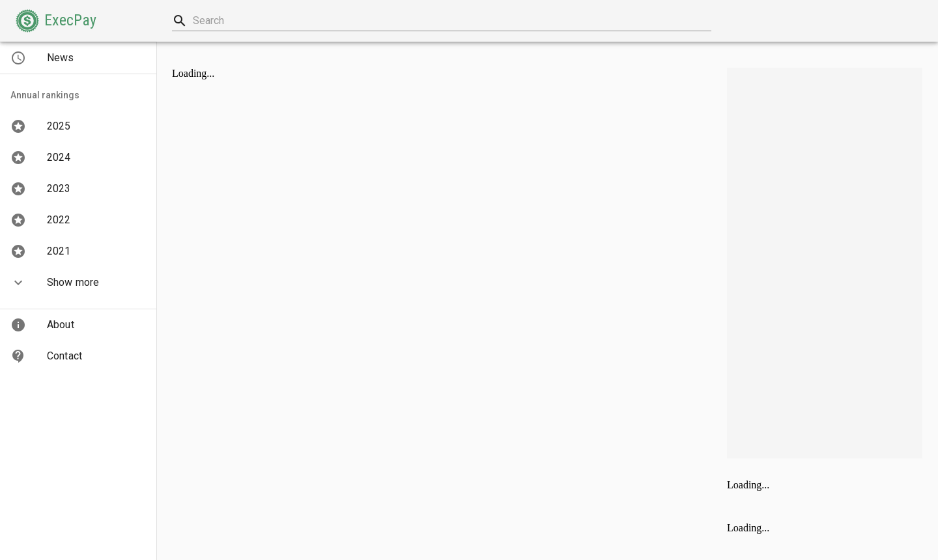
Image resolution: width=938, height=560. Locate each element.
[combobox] (442, 21)
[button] (56, 21)
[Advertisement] (825, 263)
